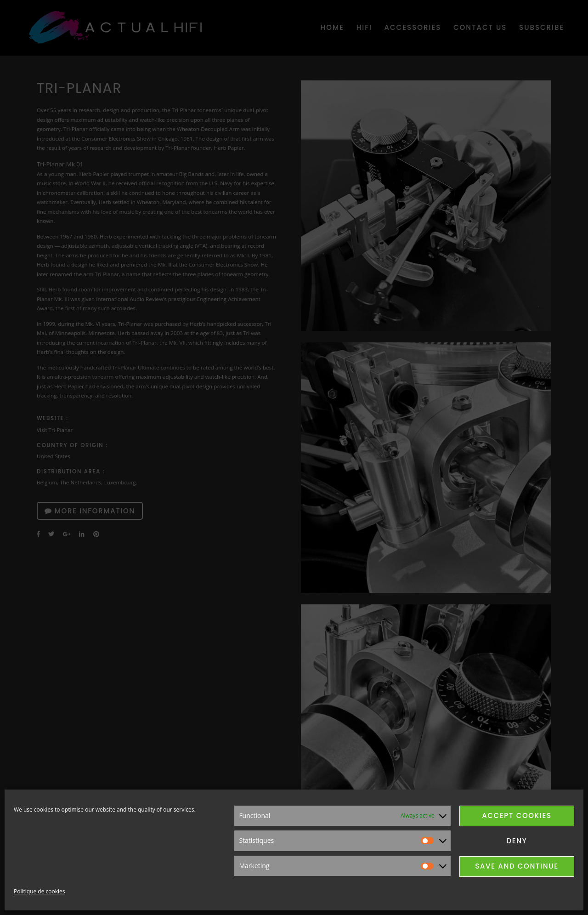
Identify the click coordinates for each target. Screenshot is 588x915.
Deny (517, 841)
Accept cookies (517, 816)
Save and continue (517, 866)
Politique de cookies (40, 891)
